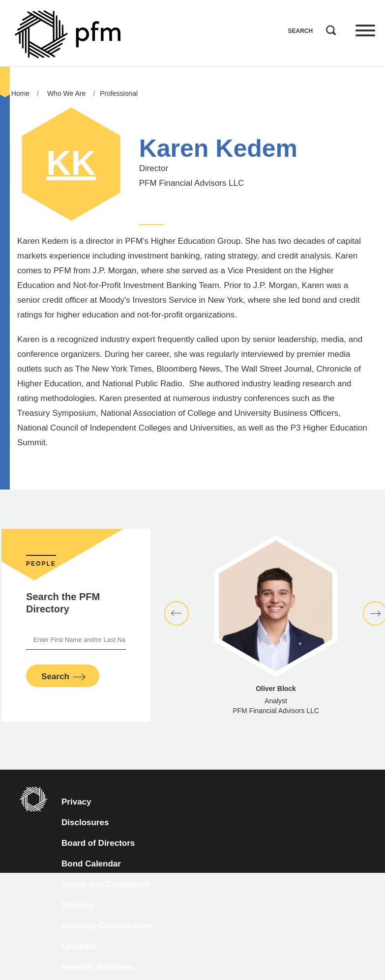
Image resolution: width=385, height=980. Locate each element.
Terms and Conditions (105, 884)
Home (20, 93)
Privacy (76, 802)
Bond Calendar (91, 864)
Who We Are (66, 93)
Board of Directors (98, 843)
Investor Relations (98, 967)
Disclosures (85, 822)
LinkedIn (79, 946)
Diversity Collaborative (107, 926)
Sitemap (78, 905)
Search (328, 28)
